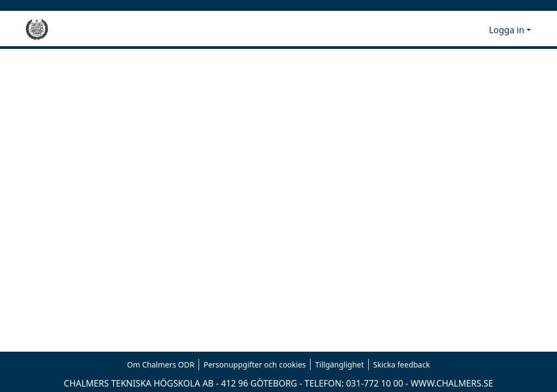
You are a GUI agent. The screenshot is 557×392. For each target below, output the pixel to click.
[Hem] (37, 30)
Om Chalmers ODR (161, 365)
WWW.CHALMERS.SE (452, 383)
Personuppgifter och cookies (255, 365)
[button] (463, 30)
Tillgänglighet (339, 365)
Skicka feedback (401, 365)
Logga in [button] (508, 30)
